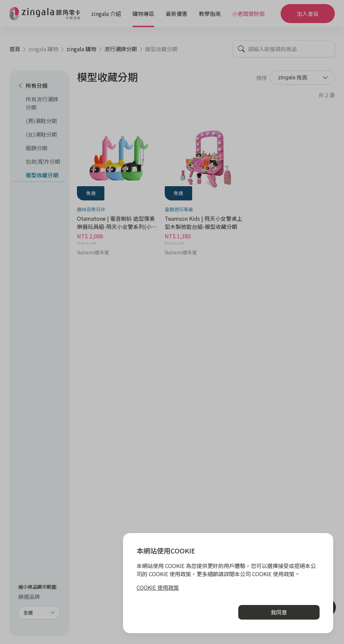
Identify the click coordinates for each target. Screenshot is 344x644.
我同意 (279, 612)
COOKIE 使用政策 (158, 587)
